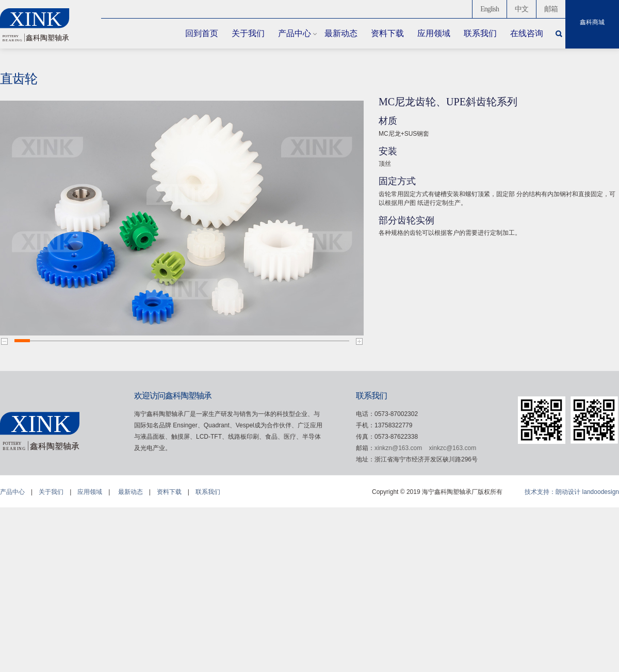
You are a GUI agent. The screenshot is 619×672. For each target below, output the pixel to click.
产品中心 (295, 33)
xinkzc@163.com (453, 448)
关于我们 (248, 33)
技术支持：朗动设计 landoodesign (572, 492)
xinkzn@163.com (398, 448)
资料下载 (387, 33)
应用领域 (434, 33)
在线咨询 (527, 33)
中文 (522, 9)
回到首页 (202, 33)
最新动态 (341, 33)
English (490, 9)
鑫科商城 (592, 22)
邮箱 (551, 9)
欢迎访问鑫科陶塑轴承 (173, 396)
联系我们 (480, 33)
